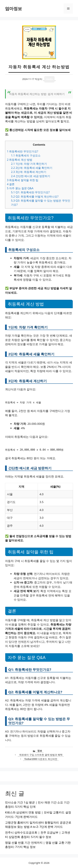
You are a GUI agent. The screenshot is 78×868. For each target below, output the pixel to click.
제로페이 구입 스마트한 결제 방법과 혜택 (41, 755)
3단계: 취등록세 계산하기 (29, 172)
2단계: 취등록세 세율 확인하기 (32, 168)
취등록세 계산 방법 (20, 160)
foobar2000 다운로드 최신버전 (41, 759)
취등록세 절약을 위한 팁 (23, 180)
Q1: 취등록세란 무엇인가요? (30, 192)
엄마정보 (14, 8)
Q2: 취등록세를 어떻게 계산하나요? (35, 197)
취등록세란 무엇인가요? (23, 151)
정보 (40, 751)
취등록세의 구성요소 (26, 155)
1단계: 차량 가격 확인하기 (29, 164)
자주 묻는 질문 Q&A (20, 188)
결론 (11, 184)
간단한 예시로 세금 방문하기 (31, 176)
